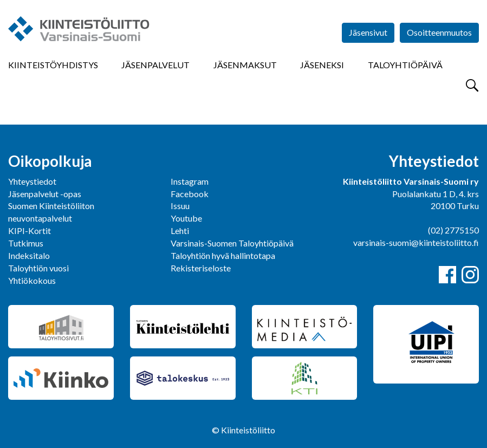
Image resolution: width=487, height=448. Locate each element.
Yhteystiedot (32, 181)
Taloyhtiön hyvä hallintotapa (223, 255)
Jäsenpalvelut (155, 65)
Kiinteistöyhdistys (53, 65)
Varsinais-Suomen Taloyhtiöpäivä (232, 243)
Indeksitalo (29, 255)
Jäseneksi (322, 65)
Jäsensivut (368, 32)
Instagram (190, 181)
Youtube (186, 218)
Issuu (180, 206)
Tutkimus (26, 243)
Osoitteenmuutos (439, 32)
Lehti (180, 231)
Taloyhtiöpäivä (405, 65)
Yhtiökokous (32, 280)
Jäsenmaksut (245, 65)
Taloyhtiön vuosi (38, 268)
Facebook (190, 194)
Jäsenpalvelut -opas (45, 194)
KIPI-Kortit (30, 231)
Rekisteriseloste (201, 268)
